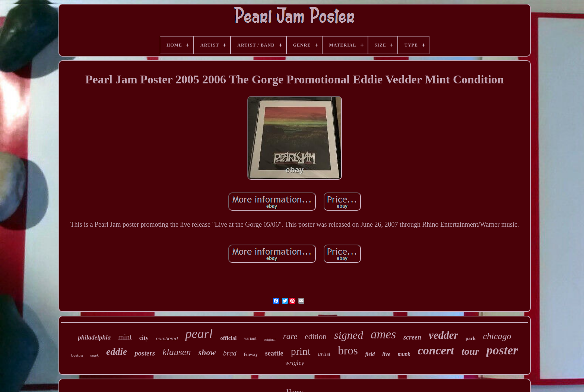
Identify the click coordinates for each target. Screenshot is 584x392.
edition (316, 337)
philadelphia (94, 337)
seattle (274, 353)
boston (77, 355)
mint (125, 337)
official (228, 338)
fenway (251, 354)
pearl (199, 334)
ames (383, 334)
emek (94, 355)
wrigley (294, 363)
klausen (177, 352)
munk (404, 354)
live (386, 354)
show (207, 352)
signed (349, 335)
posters (145, 353)
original (270, 339)
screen (412, 337)
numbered (167, 339)
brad (230, 353)
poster (502, 350)
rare (290, 336)
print (301, 351)
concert (436, 350)
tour (470, 351)
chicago (497, 336)
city (144, 338)
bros (348, 350)
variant (250, 338)
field (370, 354)
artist (324, 354)
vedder (443, 335)
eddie (117, 352)
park (471, 338)
